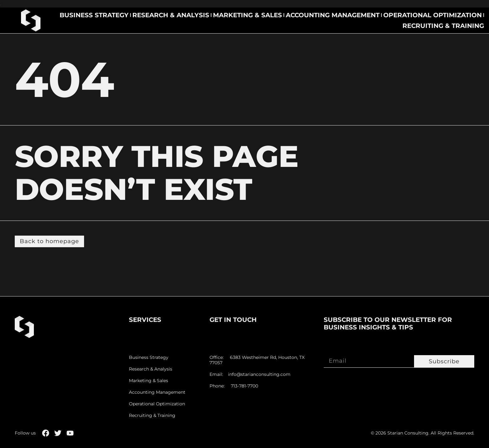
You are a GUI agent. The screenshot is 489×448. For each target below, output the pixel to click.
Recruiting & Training (443, 26)
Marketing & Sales (247, 15)
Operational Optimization (433, 15)
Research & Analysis (171, 15)
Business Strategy (94, 15)
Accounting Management (333, 15)
